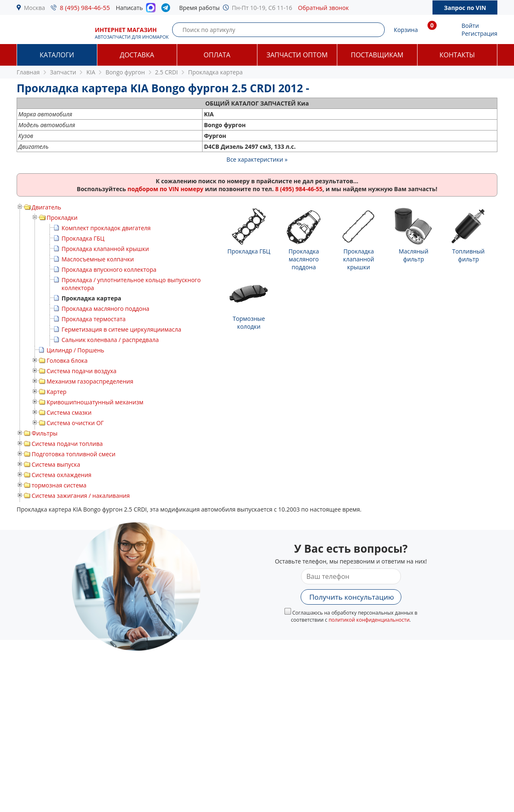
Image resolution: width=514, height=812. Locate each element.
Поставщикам (377, 55)
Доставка (137, 55)
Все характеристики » (257, 159)
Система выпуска (56, 464)
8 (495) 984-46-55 (85, 7)
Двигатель (46, 207)
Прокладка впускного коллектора (109, 269)
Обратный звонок (324, 8)
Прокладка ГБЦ (83, 238)
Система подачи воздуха (82, 371)
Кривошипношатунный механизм (95, 402)
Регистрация (479, 33)
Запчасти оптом (297, 55)
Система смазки (69, 412)
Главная (28, 72)
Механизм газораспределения (90, 381)
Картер (57, 392)
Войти (470, 26)
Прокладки (62, 218)
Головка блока (67, 360)
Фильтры (44, 433)
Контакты (457, 55)
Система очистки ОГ (75, 423)
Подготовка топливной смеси (74, 454)
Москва (35, 8)
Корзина (406, 30)
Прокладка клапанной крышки (105, 249)
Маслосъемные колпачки (98, 259)
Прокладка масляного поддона (105, 309)
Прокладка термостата (94, 319)
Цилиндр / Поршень (75, 350)
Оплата (217, 55)
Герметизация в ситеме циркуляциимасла (121, 329)
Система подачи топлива (67, 444)
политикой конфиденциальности (369, 620)
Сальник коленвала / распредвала (110, 340)
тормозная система (59, 485)
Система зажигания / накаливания (81, 496)
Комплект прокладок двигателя (106, 228)
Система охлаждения (62, 475)
